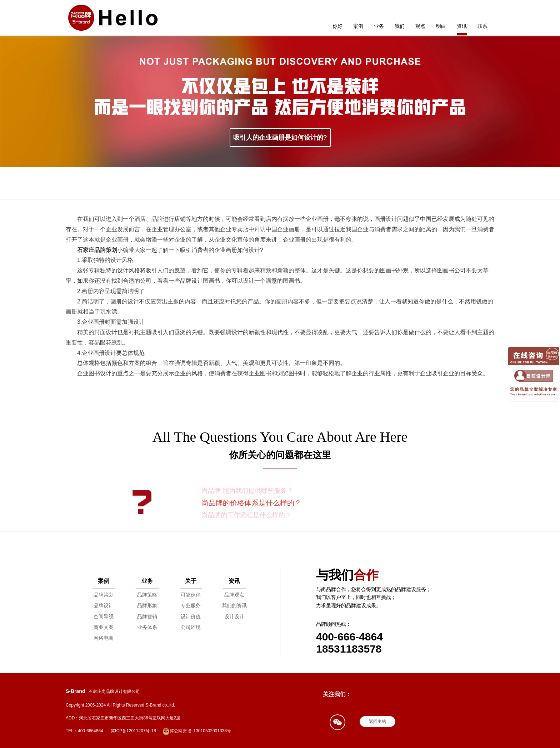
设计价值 (191, 616)
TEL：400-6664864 (84, 731)
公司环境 (191, 627)
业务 (379, 26)
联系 (482, 26)
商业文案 (104, 627)
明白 (441, 26)
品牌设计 (104, 605)
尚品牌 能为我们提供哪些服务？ (247, 491)
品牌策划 (104, 595)
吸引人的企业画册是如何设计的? (280, 138)
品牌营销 (147, 616)
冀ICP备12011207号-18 (133, 731)
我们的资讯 (234, 605)
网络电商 (104, 638)
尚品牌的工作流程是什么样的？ (246, 515)
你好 (337, 26)
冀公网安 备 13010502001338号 (197, 731)
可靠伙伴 (191, 595)
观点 (420, 26)
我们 (400, 26)
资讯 (462, 26)
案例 (358, 26)
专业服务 (191, 605)
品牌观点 (234, 595)
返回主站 (377, 722)
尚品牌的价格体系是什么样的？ (251, 503)
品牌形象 (147, 605)
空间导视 (104, 616)
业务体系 (147, 627)
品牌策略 (147, 595)
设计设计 (234, 616)
